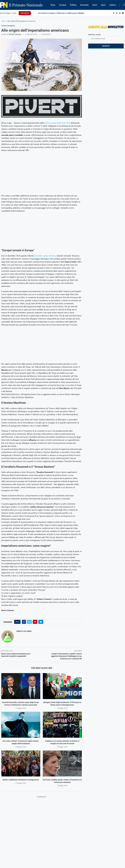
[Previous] (34, 13)
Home (3, 21)
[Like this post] (18, 622)
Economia (84, 5)
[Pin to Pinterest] (35, 622)
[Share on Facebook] (24, 622)
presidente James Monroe (45, 256)
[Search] (124, 5)
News (53, 5)
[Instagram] (120, 13)
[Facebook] (114, 13)
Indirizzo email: (106, 37)
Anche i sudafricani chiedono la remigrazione (21, 780)
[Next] (36, 13)
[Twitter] (117, 13)
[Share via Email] (41, 622)
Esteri (95, 5)
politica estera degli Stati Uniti (57, 123)
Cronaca (63, 5)
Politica (73, 5)
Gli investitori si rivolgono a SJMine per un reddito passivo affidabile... (62, 13)
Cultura (113, 5)
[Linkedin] (123, 13)
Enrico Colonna (15, 34)
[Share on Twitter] (29, 622)
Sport (103, 5)
